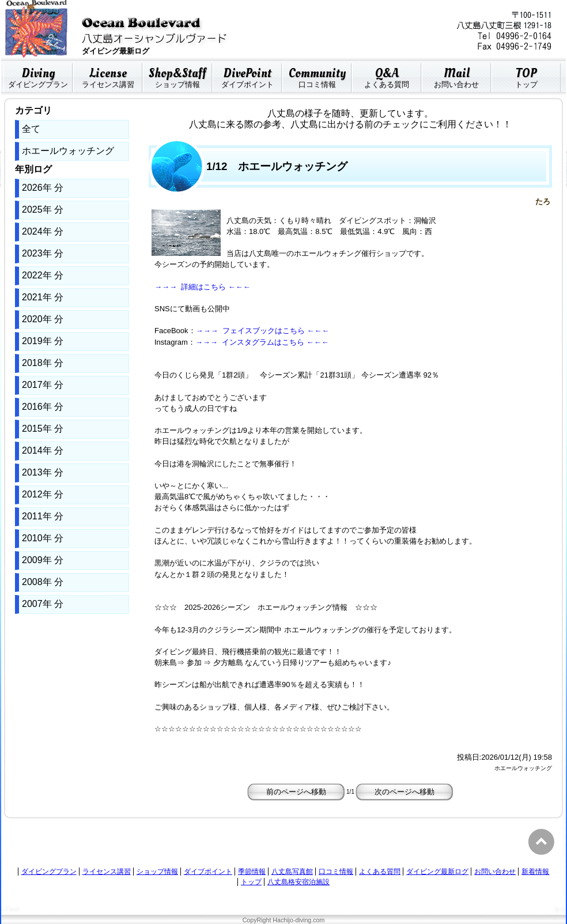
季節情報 (252, 872)
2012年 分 (43, 494)
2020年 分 (43, 319)
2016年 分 (43, 407)
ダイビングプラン (38, 76)
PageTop (543, 842)
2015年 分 (43, 429)
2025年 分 (43, 210)
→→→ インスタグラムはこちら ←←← (262, 342)
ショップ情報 (177, 76)
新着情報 (535, 872)
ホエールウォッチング (68, 151)
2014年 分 (43, 450)
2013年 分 (43, 472)
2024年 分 (43, 231)
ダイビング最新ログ (437, 872)
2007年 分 (43, 604)
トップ (526, 76)
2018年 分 (43, 363)
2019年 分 (43, 341)
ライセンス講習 (108, 76)
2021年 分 (43, 297)
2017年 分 (43, 385)
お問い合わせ (456, 76)
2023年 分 (43, 253)
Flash (13, 909)
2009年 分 (43, 560)
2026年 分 (43, 188)
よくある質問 (387, 76)
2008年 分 (43, 582)
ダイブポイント (247, 76)
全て (31, 129)
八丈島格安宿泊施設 (298, 882)
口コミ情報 (317, 76)
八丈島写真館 (292, 872)
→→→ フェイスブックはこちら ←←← (263, 331)
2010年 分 (43, 538)
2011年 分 (43, 516)
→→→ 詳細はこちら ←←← (203, 287)
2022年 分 (43, 275)
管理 (560, 910)
